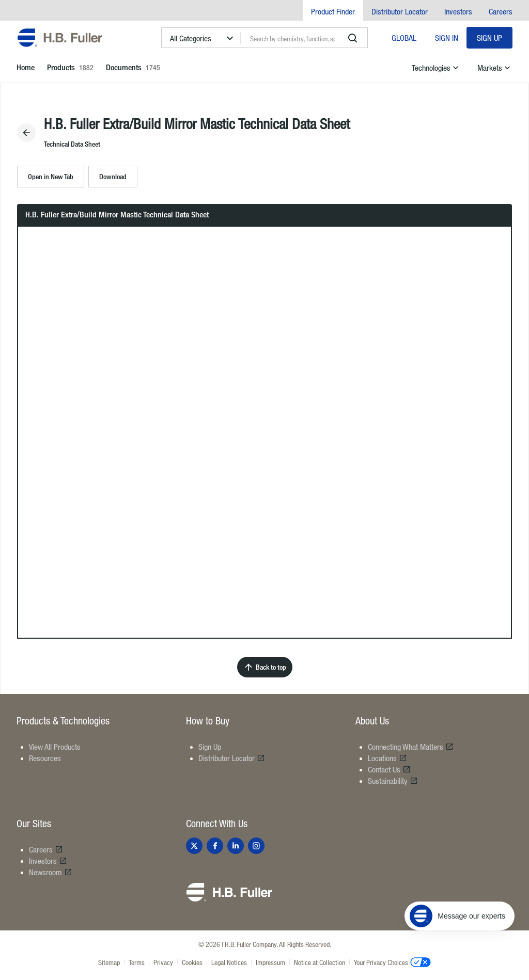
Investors (458, 11)
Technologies (436, 68)
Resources (45, 758)
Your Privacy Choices (392, 962)
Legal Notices (229, 962)
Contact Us (389, 769)
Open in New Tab (51, 176)
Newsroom (51, 872)
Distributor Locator (400, 11)
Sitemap (109, 962)
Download (113, 176)
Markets (495, 68)
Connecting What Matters (411, 747)
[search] (353, 38)
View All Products (55, 747)
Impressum (270, 962)
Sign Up (489, 38)
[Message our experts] (460, 916)
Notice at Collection (320, 962)
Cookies (192, 962)
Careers (501, 11)
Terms (137, 962)
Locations (387, 758)
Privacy (163, 962)
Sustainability (393, 781)
